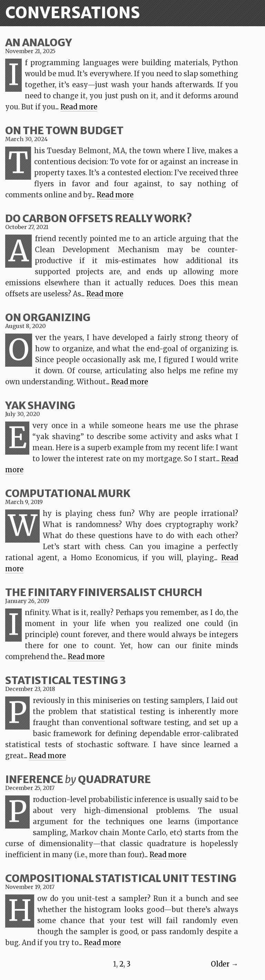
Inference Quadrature (78, 779)
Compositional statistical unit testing (121, 878)
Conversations (73, 13)
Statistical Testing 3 (66, 680)
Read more (79, 107)
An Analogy (38, 42)
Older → (224, 964)
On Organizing (48, 317)
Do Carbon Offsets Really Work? (99, 218)
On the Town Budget (64, 130)
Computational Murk (68, 493)
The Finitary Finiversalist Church (104, 592)
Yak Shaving (40, 405)
